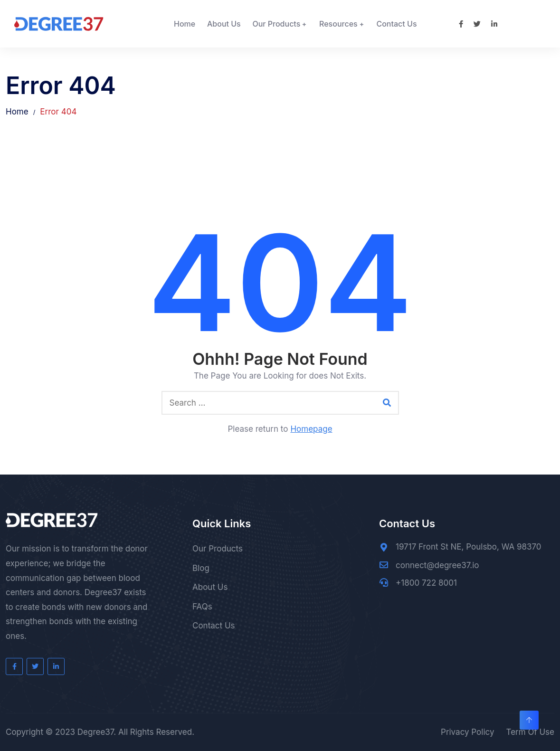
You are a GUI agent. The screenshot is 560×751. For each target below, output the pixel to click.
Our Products (276, 24)
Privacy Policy (467, 732)
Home (185, 24)
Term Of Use (530, 732)
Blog (201, 568)
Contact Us (396, 24)
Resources (338, 24)
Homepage (311, 429)
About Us (224, 24)
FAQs (202, 607)
